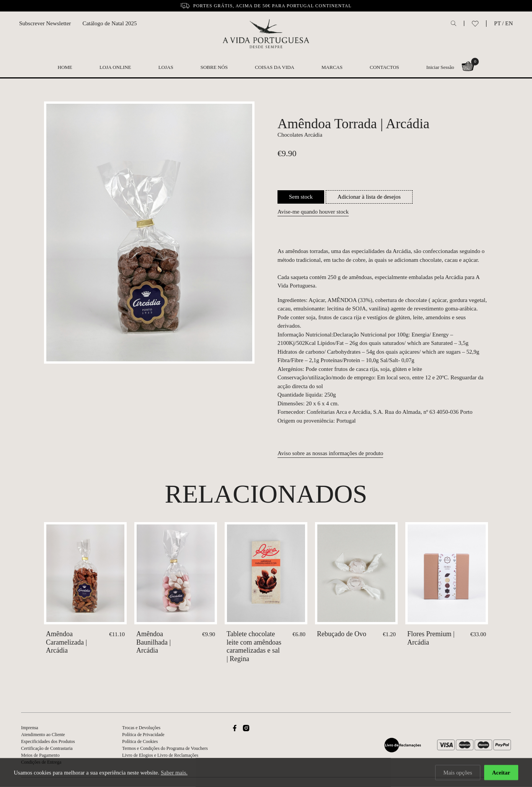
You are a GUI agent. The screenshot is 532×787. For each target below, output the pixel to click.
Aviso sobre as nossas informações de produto (330, 453)
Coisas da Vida (275, 67)
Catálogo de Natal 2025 (109, 23)
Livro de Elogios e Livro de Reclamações (160, 755)
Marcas (332, 67)
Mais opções (458, 773)
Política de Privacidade (143, 735)
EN (509, 23)
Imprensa (30, 728)
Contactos (384, 67)
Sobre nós (214, 67)
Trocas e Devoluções (141, 728)
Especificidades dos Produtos (48, 741)
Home (65, 67)
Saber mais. (174, 773)
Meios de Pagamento (40, 755)
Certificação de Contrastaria (47, 748)
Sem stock (301, 197)
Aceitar (501, 773)
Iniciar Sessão (440, 67)
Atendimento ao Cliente (43, 735)
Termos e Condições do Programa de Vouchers (165, 748)
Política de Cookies (140, 741)
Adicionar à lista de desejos (369, 197)
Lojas (166, 67)
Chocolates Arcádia (300, 135)
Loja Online (115, 67)
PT (497, 23)
